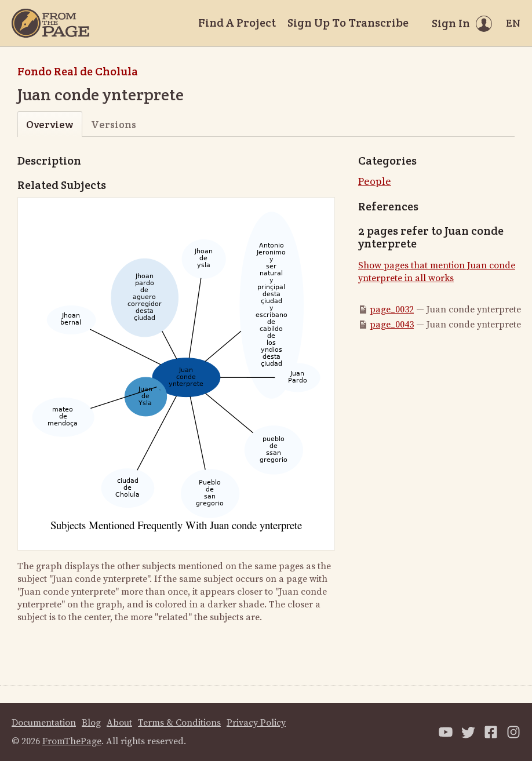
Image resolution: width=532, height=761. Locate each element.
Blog (91, 723)
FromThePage (72, 741)
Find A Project (237, 23)
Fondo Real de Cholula (78, 71)
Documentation (44, 723)
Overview (50, 124)
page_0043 (392, 325)
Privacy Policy (256, 723)
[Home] (50, 23)
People (375, 182)
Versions (114, 124)
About (119, 723)
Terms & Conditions (179, 723)
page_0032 (392, 310)
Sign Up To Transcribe (348, 23)
